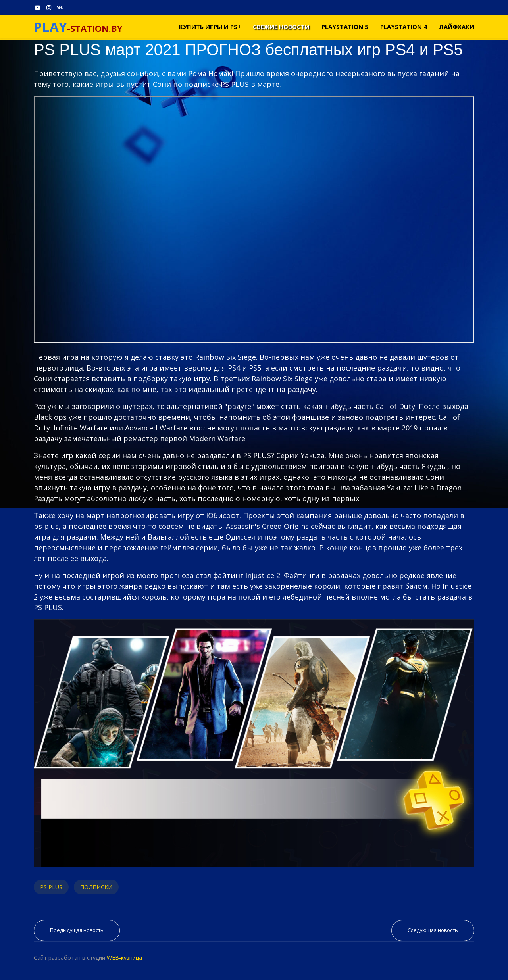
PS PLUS (51, 887)
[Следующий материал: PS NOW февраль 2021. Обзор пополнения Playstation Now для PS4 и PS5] (433, 931)
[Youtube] (38, 7)
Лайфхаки (457, 27)
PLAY (50, 27)
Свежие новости (281, 27)
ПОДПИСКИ (96, 887)
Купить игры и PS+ (210, 27)
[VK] (60, 7)
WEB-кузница (124, 958)
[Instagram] (49, 7)
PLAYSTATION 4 (404, 27)
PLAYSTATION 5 (345, 27)
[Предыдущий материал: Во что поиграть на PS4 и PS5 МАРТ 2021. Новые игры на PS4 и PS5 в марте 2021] (77, 931)
